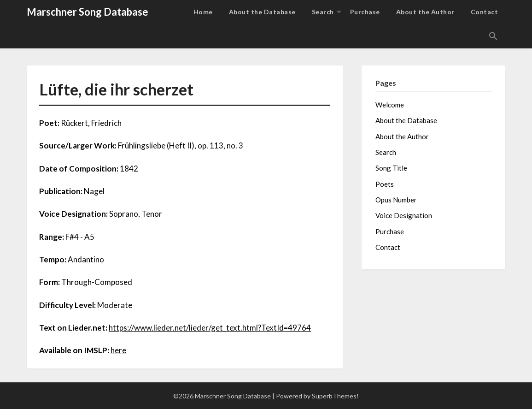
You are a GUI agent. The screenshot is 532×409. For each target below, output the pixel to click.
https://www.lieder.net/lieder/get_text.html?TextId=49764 (210, 328)
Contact (485, 12)
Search (323, 12)
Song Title (391, 168)
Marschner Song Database (88, 12)
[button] (493, 36)
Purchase (365, 12)
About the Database (262, 12)
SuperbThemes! (335, 396)
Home (203, 12)
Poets (385, 184)
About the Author (425, 12)
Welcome (390, 105)
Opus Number (396, 200)
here (118, 350)
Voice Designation (404, 215)
